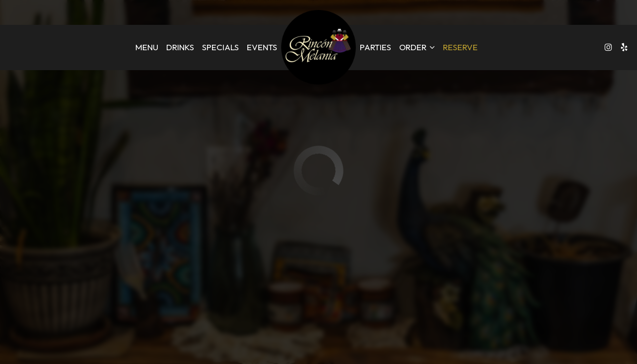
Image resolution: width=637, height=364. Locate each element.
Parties (375, 47)
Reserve (460, 47)
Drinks (180, 47)
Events (262, 47)
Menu (147, 47)
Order (417, 47)
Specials (220, 47)
